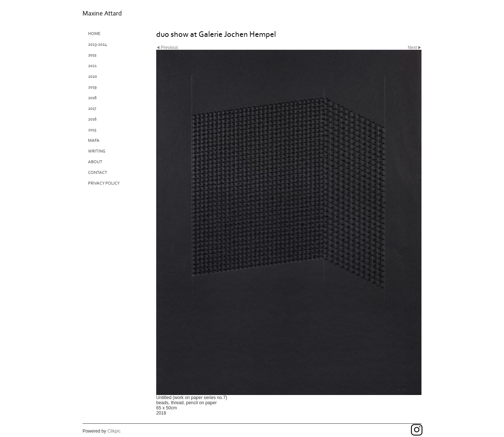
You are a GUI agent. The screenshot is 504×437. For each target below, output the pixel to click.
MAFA (94, 141)
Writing (97, 151)
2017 (92, 109)
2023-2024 (97, 44)
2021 (92, 66)
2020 (92, 76)
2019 (92, 87)
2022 (92, 55)
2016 (92, 119)
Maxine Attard (102, 13)
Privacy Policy (104, 183)
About (95, 162)
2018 (92, 98)
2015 (92, 130)
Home (94, 34)
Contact (98, 173)
